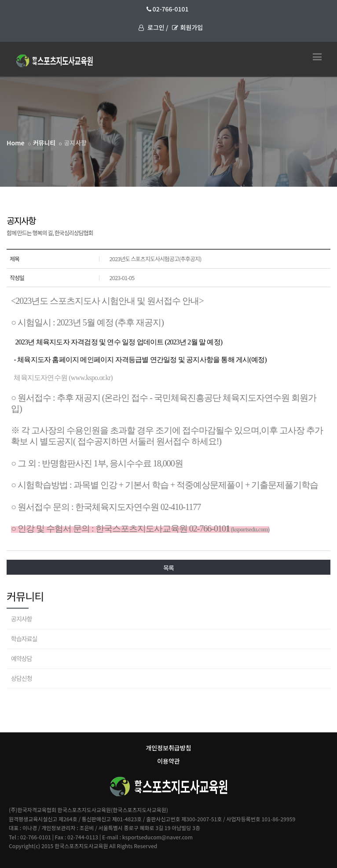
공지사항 (22, 619)
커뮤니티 (44, 143)
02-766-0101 (168, 9)
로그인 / (153, 27)
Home (16, 143)
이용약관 (168, 761)
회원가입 (188, 27)
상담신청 (22, 678)
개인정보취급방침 (168, 748)
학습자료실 (24, 639)
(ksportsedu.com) (249, 530)
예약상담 (22, 658)
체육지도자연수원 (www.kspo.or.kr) (63, 378)
